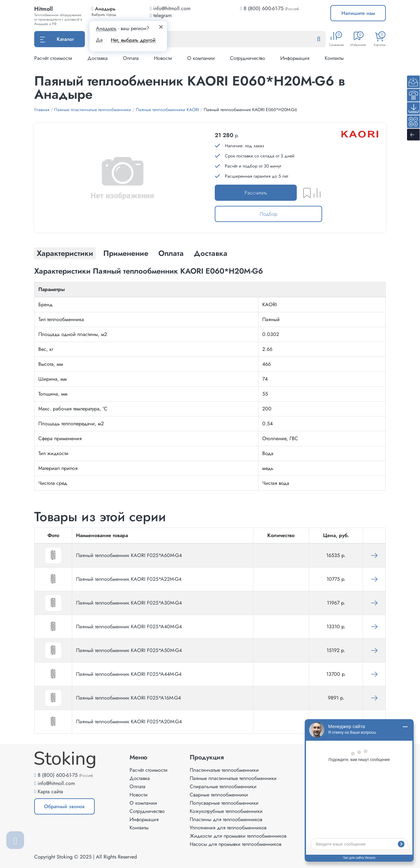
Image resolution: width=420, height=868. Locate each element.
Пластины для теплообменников (226, 819)
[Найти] (324, 39)
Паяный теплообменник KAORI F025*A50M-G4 (129, 650)
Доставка (98, 58)
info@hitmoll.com (56, 783)
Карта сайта (50, 792)
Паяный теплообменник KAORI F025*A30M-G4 (129, 603)
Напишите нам (358, 13)
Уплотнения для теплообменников (228, 828)
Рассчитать (256, 193)
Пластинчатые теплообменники (224, 770)
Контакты (334, 58)
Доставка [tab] (211, 253)
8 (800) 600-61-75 (264, 8)
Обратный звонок (64, 806)
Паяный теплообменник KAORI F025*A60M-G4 (129, 555)
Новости (163, 58)
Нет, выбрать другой (133, 40)
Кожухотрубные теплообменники (226, 811)
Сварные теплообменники (219, 795)
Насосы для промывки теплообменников (235, 844)
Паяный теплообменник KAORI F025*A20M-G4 (129, 722)
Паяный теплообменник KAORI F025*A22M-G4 (129, 579)
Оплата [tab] (171, 253)
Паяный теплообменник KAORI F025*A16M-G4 (128, 698)
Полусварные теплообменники (224, 803)
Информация (295, 58)
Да (99, 40)
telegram (161, 15)
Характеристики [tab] (65, 253)
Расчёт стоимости (53, 58)
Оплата (131, 58)
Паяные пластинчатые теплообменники (233, 778)
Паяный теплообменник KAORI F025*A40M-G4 (129, 627)
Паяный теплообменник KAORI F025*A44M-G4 (129, 674)
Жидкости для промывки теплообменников (238, 836)
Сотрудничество (248, 58)
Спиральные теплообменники (223, 786)
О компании (201, 58)
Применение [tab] (126, 253)
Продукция (207, 757)
